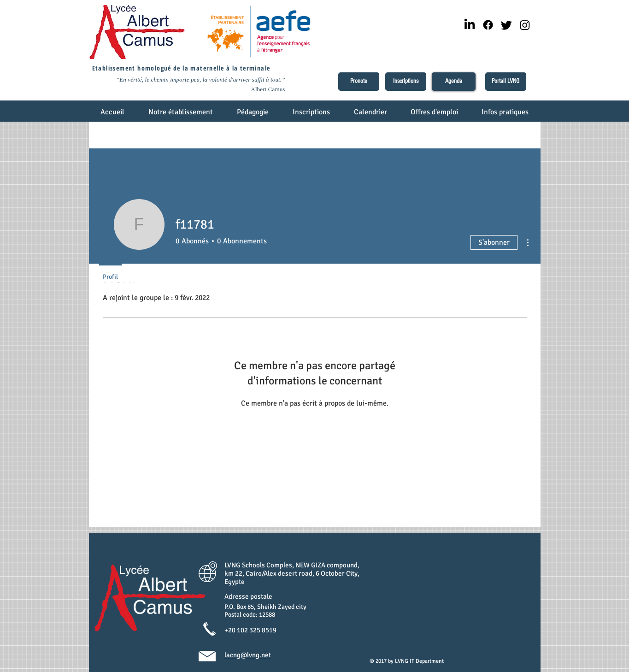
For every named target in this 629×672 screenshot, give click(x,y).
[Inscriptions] (406, 82)
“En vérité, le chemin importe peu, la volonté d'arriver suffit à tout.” (201, 80)
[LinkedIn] (470, 25)
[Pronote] (359, 82)
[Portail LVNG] (506, 82)
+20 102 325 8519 (250, 630)
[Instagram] (525, 25)
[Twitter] (506, 25)
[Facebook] (488, 25)
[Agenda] (454, 82)
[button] (181, 115)
